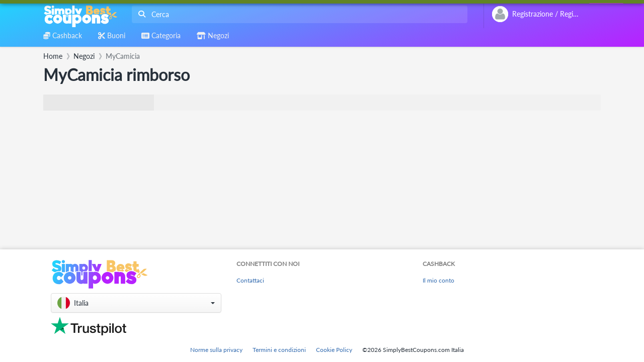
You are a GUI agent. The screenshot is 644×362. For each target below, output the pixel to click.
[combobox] (298, 14)
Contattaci (250, 280)
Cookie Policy (334, 350)
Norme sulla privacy (216, 350)
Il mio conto (438, 280)
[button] (136, 303)
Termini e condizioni (279, 350)
